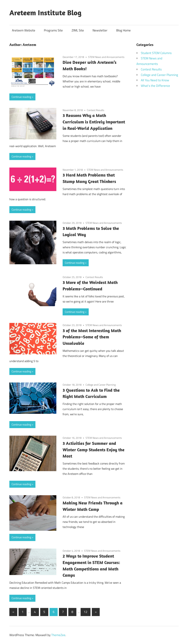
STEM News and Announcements (106, 57)
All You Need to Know (155, 80)
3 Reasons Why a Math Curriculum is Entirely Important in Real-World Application (94, 122)
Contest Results (96, 110)
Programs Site (53, 30)
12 (86, 612)
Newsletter (100, 30)
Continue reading (21, 97)
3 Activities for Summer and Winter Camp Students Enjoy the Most (94, 450)
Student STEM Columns (156, 53)
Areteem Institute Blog (45, 13)
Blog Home (123, 30)
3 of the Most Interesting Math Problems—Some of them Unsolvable (92, 337)
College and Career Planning (101, 385)
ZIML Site (78, 30)
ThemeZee (58, 635)
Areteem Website (24, 30)
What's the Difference (155, 86)
